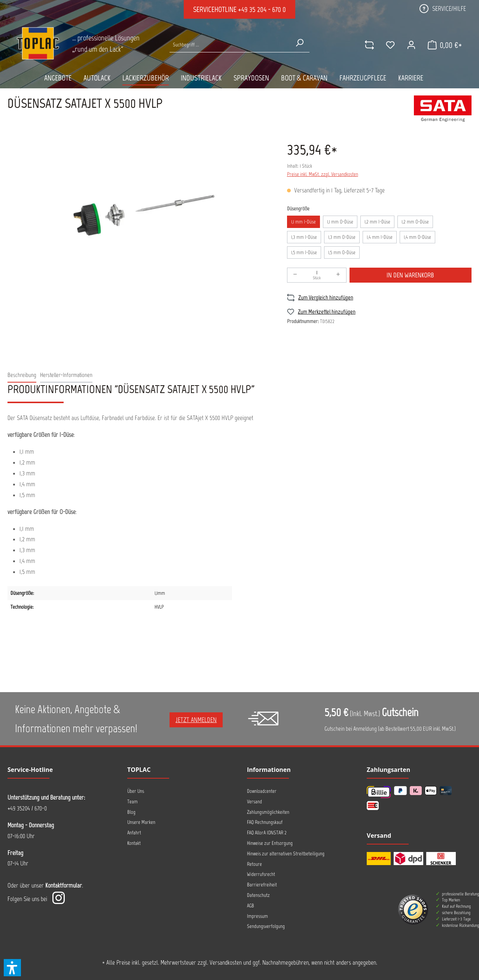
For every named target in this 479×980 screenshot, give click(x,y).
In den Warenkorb (410, 275)
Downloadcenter (262, 791)
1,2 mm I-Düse (377, 222)
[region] (140, 217)
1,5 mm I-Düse (304, 252)
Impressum (257, 916)
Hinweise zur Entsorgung (270, 843)
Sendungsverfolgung (266, 926)
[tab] (22, 375)
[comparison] (369, 45)
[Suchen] (299, 43)
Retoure (254, 864)
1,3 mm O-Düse (342, 237)
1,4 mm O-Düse (417, 237)
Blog (131, 812)
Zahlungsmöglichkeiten (268, 812)
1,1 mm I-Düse (303, 222)
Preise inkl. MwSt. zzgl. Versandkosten (323, 174)
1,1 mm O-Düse (340, 222)
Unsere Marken (141, 822)
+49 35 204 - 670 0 (262, 9)
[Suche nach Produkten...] (229, 45)
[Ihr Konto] (411, 45)
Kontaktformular (64, 885)
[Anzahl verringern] (295, 275)
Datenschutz (258, 895)
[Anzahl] (317, 275)
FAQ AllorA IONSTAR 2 (267, 833)
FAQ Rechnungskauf (265, 822)
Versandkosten (226, 962)
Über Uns (136, 791)
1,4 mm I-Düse (380, 237)
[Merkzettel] (390, 45)
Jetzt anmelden (196, 720)
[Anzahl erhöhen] (338, 275)
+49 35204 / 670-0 (27, 808)
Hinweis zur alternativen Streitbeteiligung (286, 854)
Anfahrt (134, 833)
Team (132, 802)
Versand (254, 802)
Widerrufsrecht (261, 874)
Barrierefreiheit (262, 885)
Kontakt (134, 843)
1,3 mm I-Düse (304, 237)
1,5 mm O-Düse (342, 252)
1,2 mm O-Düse (415, 222)
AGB (251, 906)
